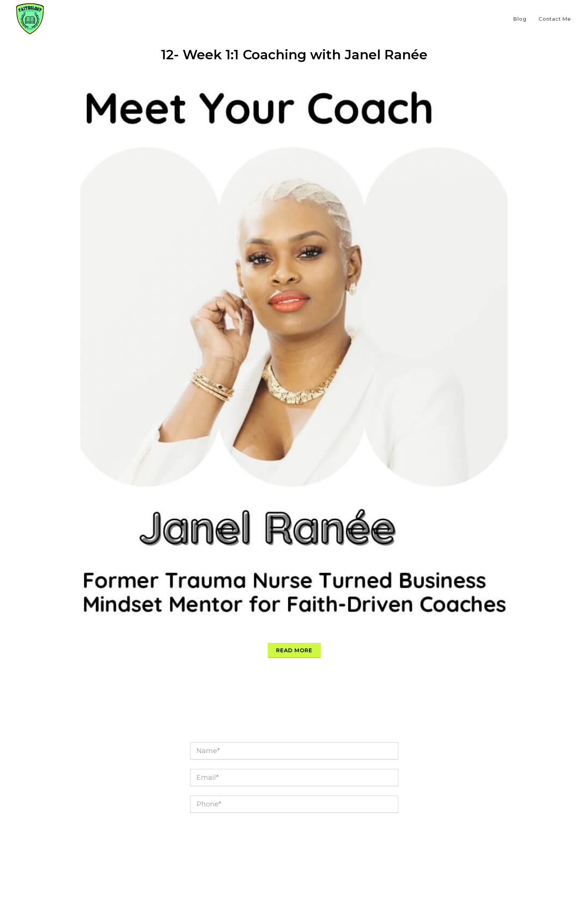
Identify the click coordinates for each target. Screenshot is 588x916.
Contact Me (555, 19)
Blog (520, 19)
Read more (294, 650)
